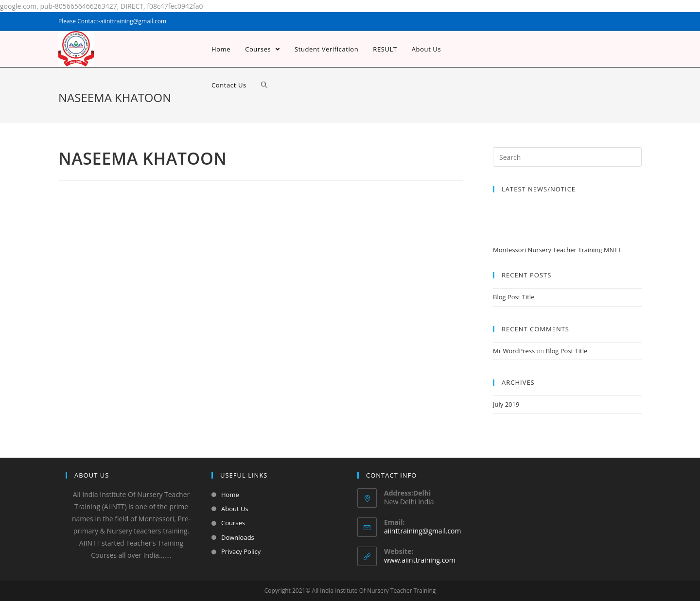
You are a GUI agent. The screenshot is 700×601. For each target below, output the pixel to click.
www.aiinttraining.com (420, 560)
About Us (235, 509)
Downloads (238, 537)
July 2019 (506, 404)
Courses (233, 523)
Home (230, 495)
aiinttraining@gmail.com (422, 531)
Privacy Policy (241, 551)
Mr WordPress (514, 351)
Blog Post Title (514, 297)
